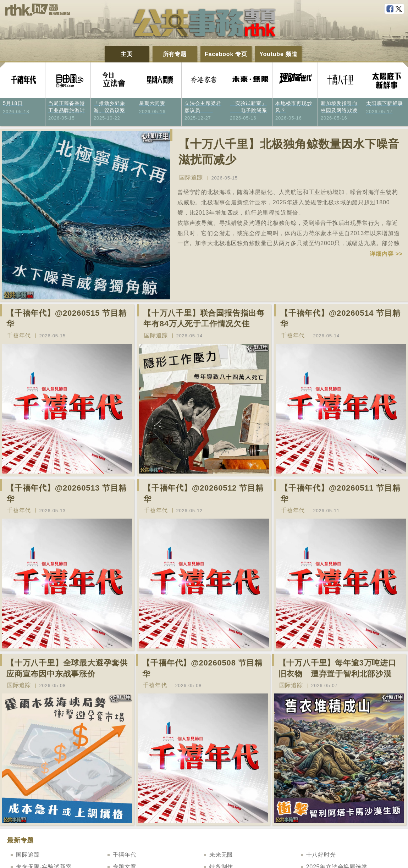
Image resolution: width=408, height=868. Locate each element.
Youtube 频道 (278, 54)
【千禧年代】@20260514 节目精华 (340, 319)
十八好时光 (321, 855)
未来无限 (221, 855)
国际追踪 (191, 178)
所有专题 (175, 54)
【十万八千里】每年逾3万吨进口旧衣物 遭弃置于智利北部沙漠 (337, 668)
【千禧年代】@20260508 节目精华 (202, 668)
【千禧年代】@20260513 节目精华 (67, 493)
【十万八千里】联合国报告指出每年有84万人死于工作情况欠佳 (204, 319)
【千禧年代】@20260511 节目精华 (340, 493)
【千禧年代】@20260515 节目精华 (67, 319)
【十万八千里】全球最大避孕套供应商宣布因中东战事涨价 (67, 668)
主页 (127, 54)
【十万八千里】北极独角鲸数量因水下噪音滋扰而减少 (289, 152)
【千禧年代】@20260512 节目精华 (203, 493)
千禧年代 (19, 335)
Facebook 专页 (226, 54)
